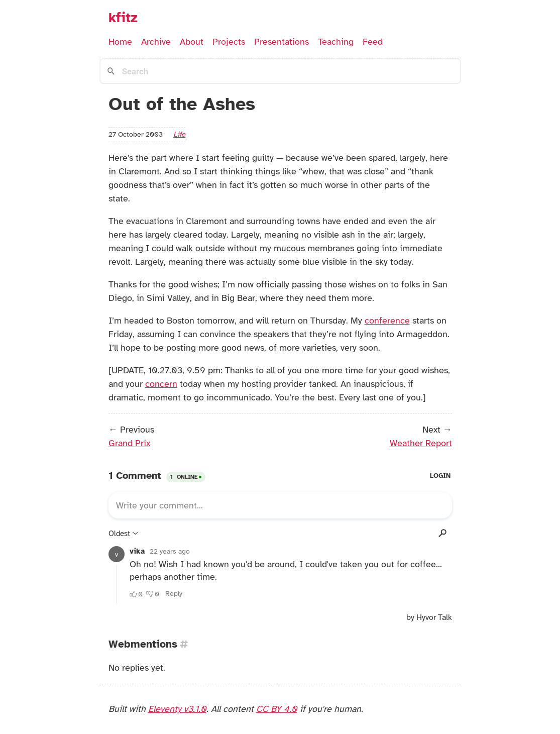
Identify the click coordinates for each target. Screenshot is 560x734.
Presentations (282, 42)
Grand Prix (129, 443)
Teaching (336, 42)
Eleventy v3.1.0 (177, 709)
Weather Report (421, 443)
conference (387, 321)
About (192, 42)
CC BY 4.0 (277, 709)
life (179, 134)
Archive (156, 42)
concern (161, 384)
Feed (373, 42)
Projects (229, 42)
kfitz (123, 18)
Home (120, 42)
